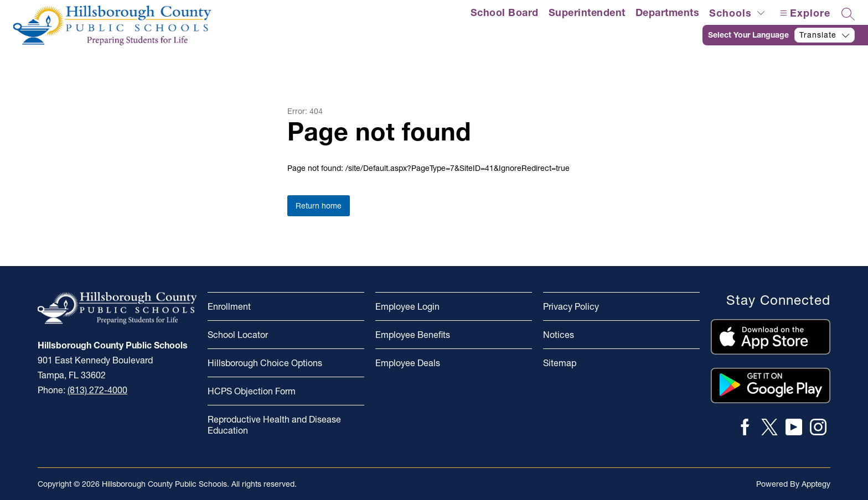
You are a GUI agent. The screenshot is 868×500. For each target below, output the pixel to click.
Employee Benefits (413, 335)
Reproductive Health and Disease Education (274, 425)
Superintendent (587, 12)
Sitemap (560, 363)
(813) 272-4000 (97, 390)
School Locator (238, 335)
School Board (505, 12)
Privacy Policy (571, 306)
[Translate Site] (785, 35)
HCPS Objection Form (252, 391)
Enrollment (229, 306)
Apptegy (816, 484)
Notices (559, 335)
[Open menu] (804, 13)
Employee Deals (408, 363)
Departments (668, 12)
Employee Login (407, 306)
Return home (319, 206)
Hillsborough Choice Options (265, 363)
